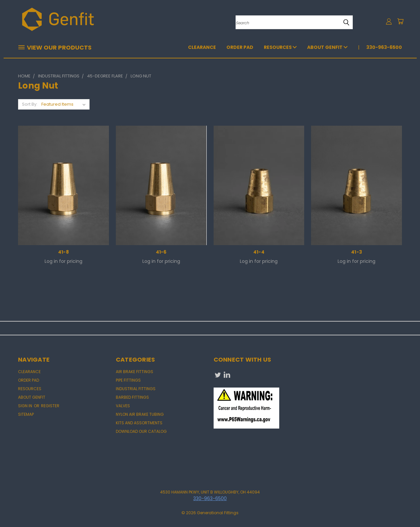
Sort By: (30, 104)
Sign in (26, 406)
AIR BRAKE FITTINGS (135, 372)
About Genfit (327, 47)
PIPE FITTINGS (128, 380)
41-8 (63, 252)
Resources (280, 47)
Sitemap (26, 414)
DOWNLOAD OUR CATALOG (141, 431)
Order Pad (240, 47)
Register (50, 406)
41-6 (161, 252)
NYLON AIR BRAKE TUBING (140, 414)
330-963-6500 (384, 47)
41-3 (357, 252)
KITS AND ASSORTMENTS (139, 423)
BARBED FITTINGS (132, 397)
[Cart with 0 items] (400, 21)
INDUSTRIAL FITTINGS (136, 389)
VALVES (123, 406)
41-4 (259, 252)
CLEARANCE (202, 47)
